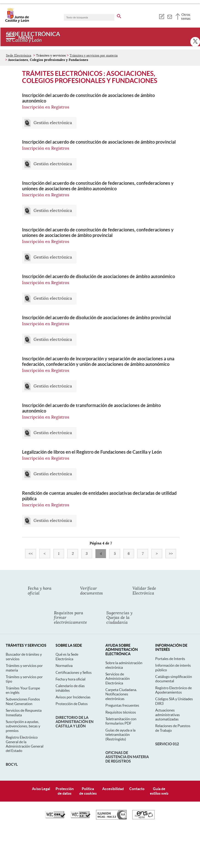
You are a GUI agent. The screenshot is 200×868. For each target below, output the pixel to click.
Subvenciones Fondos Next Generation (23, 701)
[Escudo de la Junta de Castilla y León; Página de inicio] (17, 22)
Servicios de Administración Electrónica (118, 679)
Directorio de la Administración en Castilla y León (75, 722)
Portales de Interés (170, 659)
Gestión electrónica (53, 123)
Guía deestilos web (159, 791)
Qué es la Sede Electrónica (67, 656)
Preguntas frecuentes (122, 705)
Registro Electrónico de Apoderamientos (173, 690)
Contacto (137, 789)
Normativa (64, 666)
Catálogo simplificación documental (174, 679)
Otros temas (186, 17)
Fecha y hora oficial (70, 679)
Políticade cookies (88, 791)
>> (173, 554)
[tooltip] (162, 16)
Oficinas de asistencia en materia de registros (127, 757)
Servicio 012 (167, 744)
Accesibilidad (113, 789)
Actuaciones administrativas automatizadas (168, 715)
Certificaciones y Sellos (74, 672)
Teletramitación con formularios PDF (121, 721)
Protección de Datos (72, 704)
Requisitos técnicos (121, 712)
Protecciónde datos (65, 791)
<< (32, 554)
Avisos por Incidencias (73, 697)
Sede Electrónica (19, 55)
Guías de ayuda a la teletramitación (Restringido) (120, 735)
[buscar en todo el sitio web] (119, 15)
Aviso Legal (41, 789)
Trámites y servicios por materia (94, 55)
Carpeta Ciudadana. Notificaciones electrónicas (121, 694)
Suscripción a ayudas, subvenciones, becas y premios (23, 726)
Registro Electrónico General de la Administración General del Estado (25, 744)
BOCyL (12, 764)
